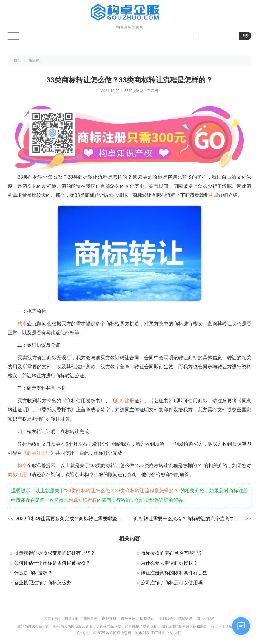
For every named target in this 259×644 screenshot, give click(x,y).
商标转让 (36, 61)
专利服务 (166, 618)
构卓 (214, 195)
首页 (17, 61)
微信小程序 (206, 618)
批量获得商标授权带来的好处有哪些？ (55, 553)
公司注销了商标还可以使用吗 (172, 583)
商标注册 (125, 401)
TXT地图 (158, 633)
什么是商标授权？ (33, 573)
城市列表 (142, 633)
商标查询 (90, 618)
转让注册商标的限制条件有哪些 (174, 573)
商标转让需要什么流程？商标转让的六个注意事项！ (189, 519)
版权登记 (147, 618)
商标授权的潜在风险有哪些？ (172, 553)
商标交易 (128, 618)
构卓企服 (72, 618)
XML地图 (175, 633)
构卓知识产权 (83, 500)
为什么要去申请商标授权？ (169, 563)
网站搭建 (185, 618)
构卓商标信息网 (118, 633)
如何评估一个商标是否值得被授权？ (52, 563)
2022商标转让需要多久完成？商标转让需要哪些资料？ (70, 519)
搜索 (245, 36)
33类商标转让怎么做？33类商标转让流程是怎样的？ (122, 491)
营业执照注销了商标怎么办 (43, 583)
